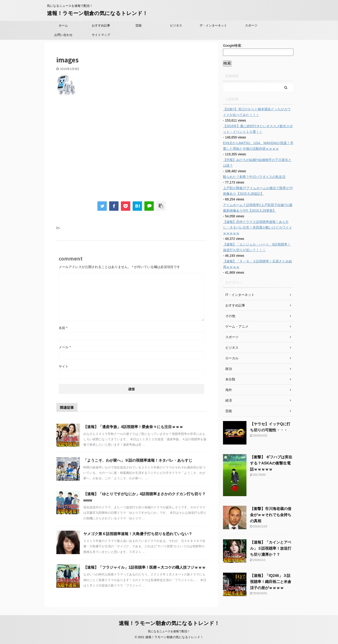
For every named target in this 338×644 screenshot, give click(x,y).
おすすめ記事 (101, 25)
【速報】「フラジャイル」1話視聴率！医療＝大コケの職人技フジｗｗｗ (144, 567)
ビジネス (176, 25)
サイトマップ (101, 35)
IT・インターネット (214, 25)
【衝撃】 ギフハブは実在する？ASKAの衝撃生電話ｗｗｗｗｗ (271, 463)
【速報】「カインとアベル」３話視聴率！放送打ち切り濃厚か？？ (271, 548)
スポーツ (251, 25)
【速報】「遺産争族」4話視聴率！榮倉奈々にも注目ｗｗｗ (133, 427)
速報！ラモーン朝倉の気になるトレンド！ (97, 13)
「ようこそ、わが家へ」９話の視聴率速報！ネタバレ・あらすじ (138, 460)
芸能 (138, 25)
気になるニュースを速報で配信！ (169, 631)
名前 (63, 328)
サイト (64, 366)
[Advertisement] (96, 151)
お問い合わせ (63, 35)
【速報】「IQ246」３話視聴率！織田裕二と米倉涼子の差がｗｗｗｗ (271, 582)
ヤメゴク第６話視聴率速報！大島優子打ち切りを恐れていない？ (138, 534)
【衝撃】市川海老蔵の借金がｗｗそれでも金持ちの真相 (271, 515)
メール (65, 347)
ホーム (63, 25)
